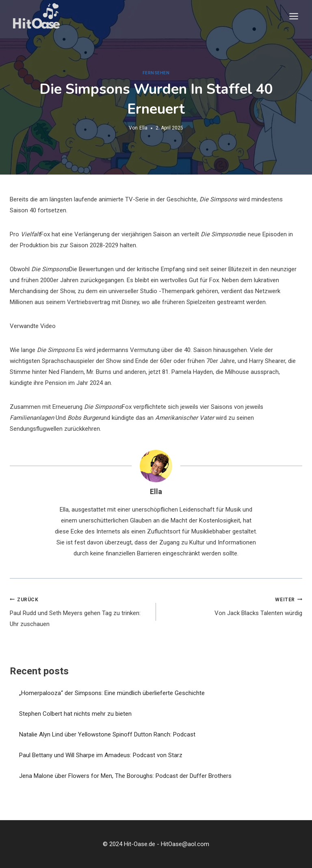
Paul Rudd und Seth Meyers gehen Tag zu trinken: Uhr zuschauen (80, 611)
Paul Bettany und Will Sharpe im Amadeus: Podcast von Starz (101, 755)
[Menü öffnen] (294, 16)
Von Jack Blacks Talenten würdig (232, 606)
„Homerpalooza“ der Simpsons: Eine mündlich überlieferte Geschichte (112, 693)
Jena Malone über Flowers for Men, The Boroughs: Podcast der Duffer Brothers (125, 776)
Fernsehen (156, 73)
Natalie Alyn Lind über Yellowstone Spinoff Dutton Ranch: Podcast (107, 734)
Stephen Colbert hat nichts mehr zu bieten (75, 714)
